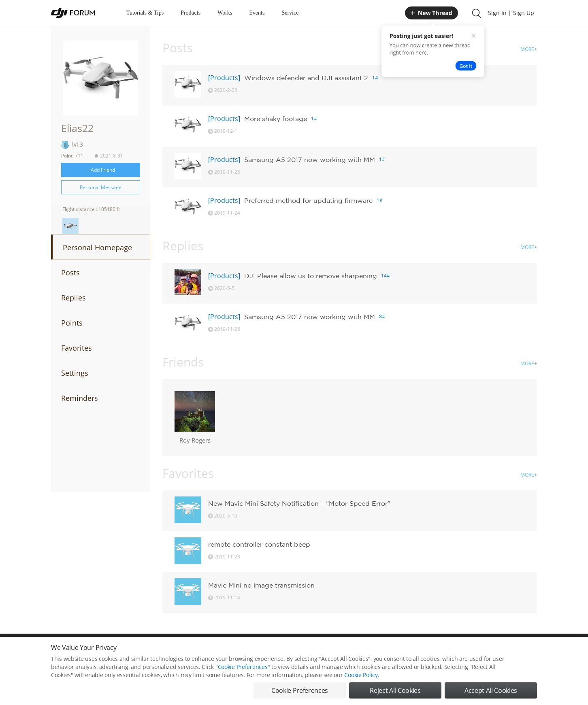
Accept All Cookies (491, 690)
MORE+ (529, 49)
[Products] (224, 78)
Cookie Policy (361, 675)
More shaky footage (276, 119)
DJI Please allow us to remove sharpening (311, 276)
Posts (70, 273)
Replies (73, 298)
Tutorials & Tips (145, 13)
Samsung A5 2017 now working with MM (310, 160)
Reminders (80, 398)
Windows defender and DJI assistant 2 (306, 78)
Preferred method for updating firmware (308, 200)
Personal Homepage (97, 247)
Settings (75, 373)
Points (72, 323)
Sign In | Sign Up (511, 13)
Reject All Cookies (395, 690)
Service (290, 13)
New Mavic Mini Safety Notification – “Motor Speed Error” (299, 503)
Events (257, 13)
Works (225, 13)
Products (191, 13)
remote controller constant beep (259, 544)
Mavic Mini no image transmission (261, 585)
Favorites (77, 348)
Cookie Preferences (243, 667)
